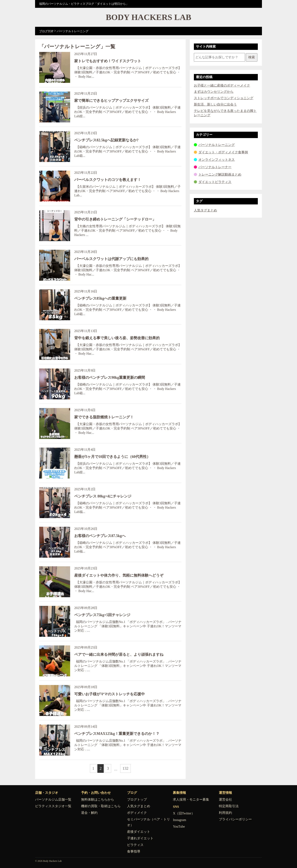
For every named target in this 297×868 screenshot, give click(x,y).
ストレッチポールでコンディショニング (224, 98)
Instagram (179, 820)
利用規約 (225, 813)
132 (126, 768)
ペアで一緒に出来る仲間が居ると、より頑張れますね (119, 655)
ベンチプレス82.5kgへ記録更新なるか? (106, 140)
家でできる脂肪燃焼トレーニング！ (104, 417)
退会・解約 (89, 813)
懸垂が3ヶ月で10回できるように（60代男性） (112, 457)
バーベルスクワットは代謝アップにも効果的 (111, 259)
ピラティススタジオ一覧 (53, 806)
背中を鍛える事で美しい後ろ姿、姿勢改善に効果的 (117, 338)
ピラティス (135, 845)
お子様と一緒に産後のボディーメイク (222, 85)
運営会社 (225, 799)
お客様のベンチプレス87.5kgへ (100, 536)
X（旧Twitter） (184, 813)
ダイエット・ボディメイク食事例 (223, 152)
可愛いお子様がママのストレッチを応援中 (110, 694)
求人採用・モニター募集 (191, 799)
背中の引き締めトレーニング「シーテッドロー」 (115, 219)
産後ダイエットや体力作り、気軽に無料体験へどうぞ (119, 575)
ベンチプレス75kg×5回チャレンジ (102, 615)
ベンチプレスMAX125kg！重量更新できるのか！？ (117, 734)
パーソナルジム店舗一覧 (53, 799)
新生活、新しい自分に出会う (215, 104)
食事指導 (134, 851)
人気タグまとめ (205, 210)
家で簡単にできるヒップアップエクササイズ (111, 101)
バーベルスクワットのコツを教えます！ (108, 180)
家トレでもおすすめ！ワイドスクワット (108, 61)
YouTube (179, 826)
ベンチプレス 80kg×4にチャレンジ (103, 496)
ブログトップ (137, 799)
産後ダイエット (139, 832)
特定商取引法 (229, 806)
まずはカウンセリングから (214, 92)
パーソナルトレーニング (217, 145)
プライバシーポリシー (235, 819)
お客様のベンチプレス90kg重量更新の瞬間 (110, 378)
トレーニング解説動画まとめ (220, 174)
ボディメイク (137, 813)
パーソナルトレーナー (215, 167)
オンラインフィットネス (217, 160)
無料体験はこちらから (98, 799)
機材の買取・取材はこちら (101, 806)
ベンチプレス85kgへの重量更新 (100, 298)
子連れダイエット (140, 838)
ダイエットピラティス (215, 182)
